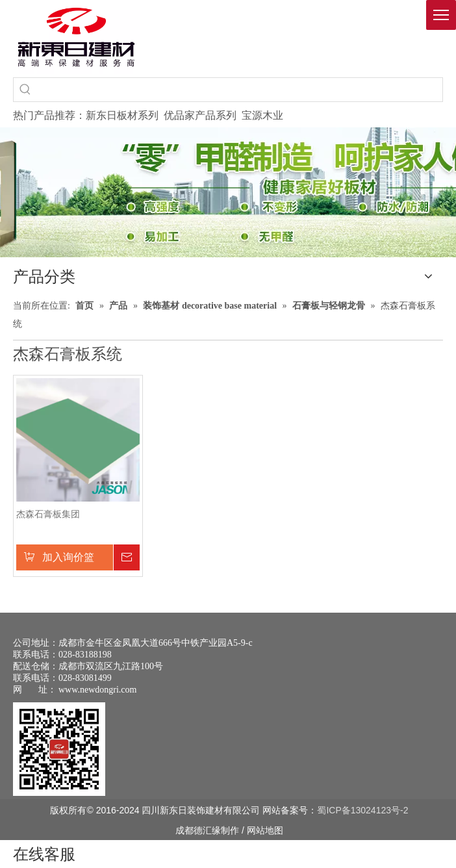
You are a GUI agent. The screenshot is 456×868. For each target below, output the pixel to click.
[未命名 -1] (59, 749)
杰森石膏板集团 (48, 514)
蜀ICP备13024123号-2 (362, 810)
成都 (184, 830)
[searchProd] (240, 90)
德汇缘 (207, 830)
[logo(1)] (76, 37)
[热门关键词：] (25, 90)
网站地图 (265, 830)
